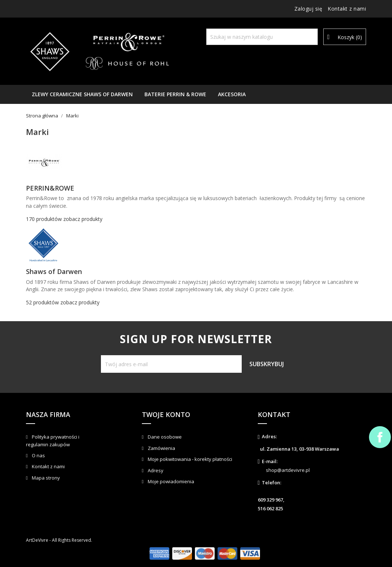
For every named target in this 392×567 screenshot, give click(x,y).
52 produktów (42, 302)
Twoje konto (166, 414)
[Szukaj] (262, 37)
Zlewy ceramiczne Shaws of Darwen (82, 94)
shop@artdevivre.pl (288, 470)
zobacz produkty (83, 219)
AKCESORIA (232, 94)
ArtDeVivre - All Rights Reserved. (59, 540)
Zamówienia (161, 448)
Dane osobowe (164, 437)
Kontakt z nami (347, 9)
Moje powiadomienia (170, 481)
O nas (38, 455)
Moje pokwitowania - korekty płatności (189, 459)
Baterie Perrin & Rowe (175, 94)
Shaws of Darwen (54, 271)
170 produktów (44, 219)
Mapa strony (45, 478)
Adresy (155, 470)
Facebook (380, 437)
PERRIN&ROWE (50, 188)
